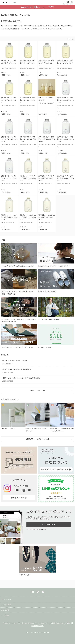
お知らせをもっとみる (38, 391)
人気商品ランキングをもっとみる (37, 439)
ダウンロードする (49, 525)
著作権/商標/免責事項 (37, 626)
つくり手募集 (5, 616)
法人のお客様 (5, 610)
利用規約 (5, 623)
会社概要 (68, 623)
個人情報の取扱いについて (32, 623)
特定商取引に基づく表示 (57, 623)
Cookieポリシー (45, 623)
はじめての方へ (6, 599)
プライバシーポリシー (15, 623)
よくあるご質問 (6, 605)
